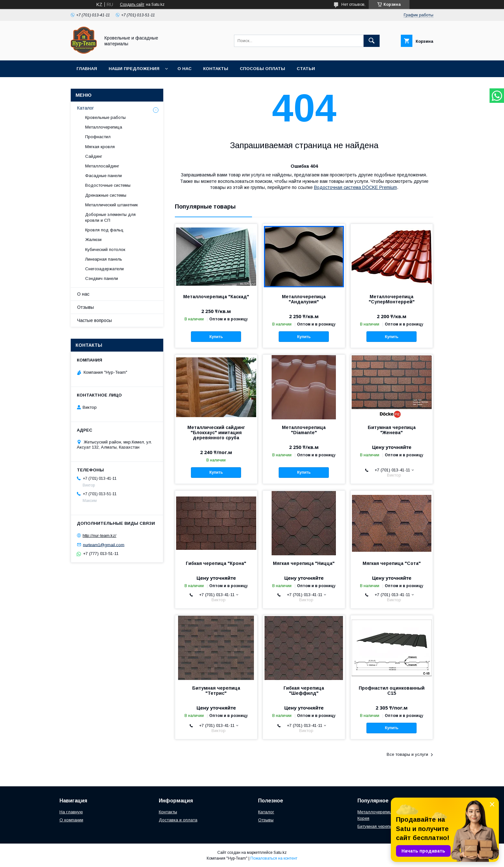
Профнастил (98, 137)
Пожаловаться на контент (274, 858)
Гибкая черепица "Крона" (216, 563)
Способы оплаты (262, 69)
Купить (216, 337)
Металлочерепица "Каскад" (216, 297)
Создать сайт (132, 4)
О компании (71, 820)
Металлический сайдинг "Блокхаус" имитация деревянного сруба (216, 433)
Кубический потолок (105, 250)
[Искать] (372, 41)
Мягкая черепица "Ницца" (304, 563)
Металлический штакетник (112, 205)
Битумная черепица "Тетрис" (216, 691)
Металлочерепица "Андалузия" (304, 299)
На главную (71, 812)
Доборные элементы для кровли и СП (110, 217)
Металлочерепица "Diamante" (304, 430)
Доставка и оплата (178, 820)
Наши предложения (134, 69)
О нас (184, 69)
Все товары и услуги (407, 754)
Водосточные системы (108, 185)
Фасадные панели (104, 176)
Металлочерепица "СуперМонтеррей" (392, 299)
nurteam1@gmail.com (104, 545)
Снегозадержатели (104, 269)
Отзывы (85, 307)
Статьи (306, 69)
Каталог (85, 108)
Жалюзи (93, 240)
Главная (87, 69)
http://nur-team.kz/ (99, 536)
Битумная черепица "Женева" (392, 430)
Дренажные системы (106, 195)
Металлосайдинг (102, 166)
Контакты (216, 69)
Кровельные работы (105, 117)
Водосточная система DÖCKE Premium (355, 187)
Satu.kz (280, 853)
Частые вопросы (94, 320)
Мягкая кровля (100, 147)
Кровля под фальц (104, 230)
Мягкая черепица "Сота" (392, 563)
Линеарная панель (104, 259)
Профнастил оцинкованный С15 (392, 691)
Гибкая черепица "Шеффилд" (304, 691)
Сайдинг (94, 156)
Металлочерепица (104, 127)
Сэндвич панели (102, 278)
